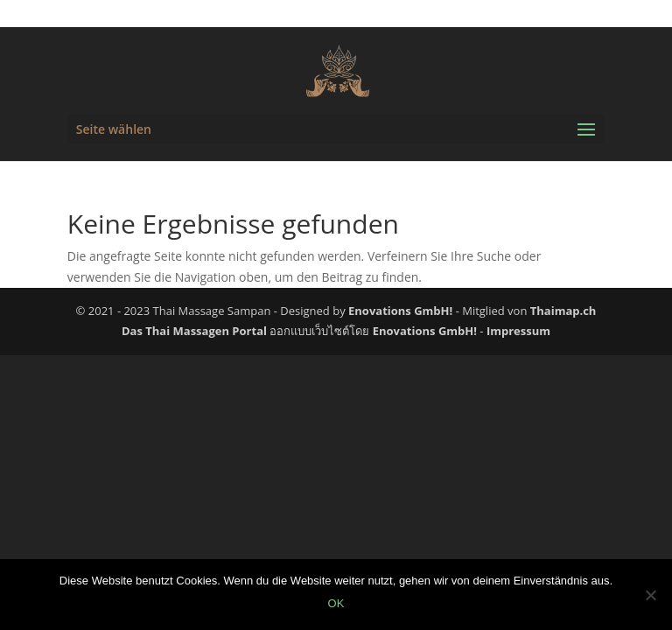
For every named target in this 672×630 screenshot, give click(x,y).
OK (336, 603)
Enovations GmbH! (400, 311)
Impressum (518, 331)
